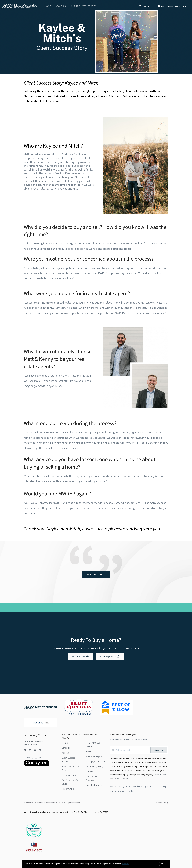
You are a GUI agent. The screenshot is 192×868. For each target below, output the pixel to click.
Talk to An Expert (94, 757)
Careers (89, 772)
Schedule (66, 748)
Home (48, 6)
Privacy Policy (162, 803)
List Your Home (69, 775)
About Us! (61, 6)
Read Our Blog (69, 789)
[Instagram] (40, 751)
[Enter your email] (133, 750)
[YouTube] (35, 751)
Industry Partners (94, 785)
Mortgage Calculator (96, 762)
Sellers (89, 752)
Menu (144, 6)
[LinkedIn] (30, 751)
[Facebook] (25, 751)
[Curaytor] (36, 765)
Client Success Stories (84, 6)
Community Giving (95, 766)
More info (125, 864)
